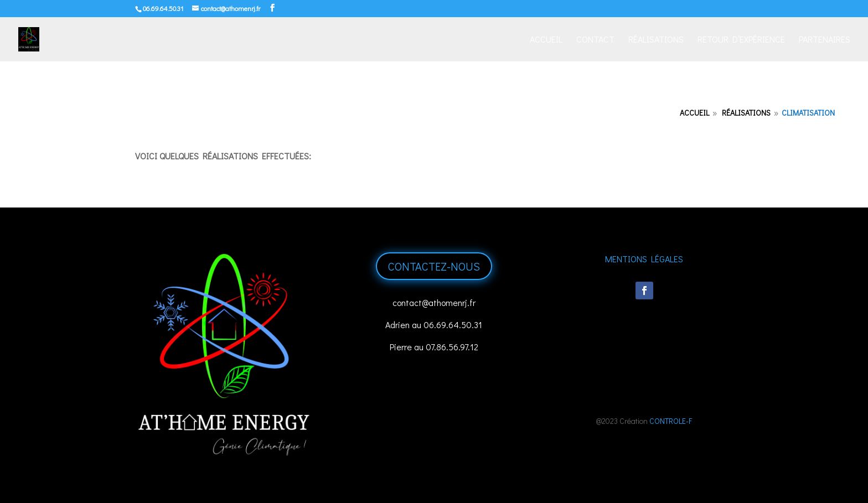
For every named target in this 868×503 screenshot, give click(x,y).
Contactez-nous (434, 266)
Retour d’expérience (741, 40)
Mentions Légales (644, 259)
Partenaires (825, 40)
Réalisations (656, 40)
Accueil (546, 40)
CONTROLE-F (671, 421)
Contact (595, 40)
